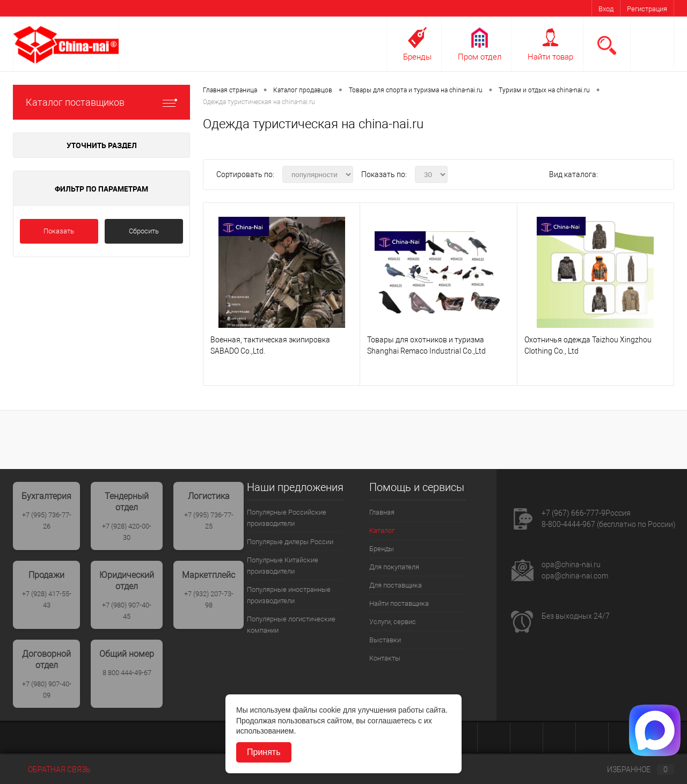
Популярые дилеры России (290, 542)
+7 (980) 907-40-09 (47, 690)
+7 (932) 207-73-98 (209, 599)
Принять (264, 752)
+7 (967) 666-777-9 (573, 513)
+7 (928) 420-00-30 (127, 532)
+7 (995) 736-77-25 (209, 521)
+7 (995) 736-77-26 (47, 521)
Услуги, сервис (393, 622)
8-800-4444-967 (568, 524)
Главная (382, 512)
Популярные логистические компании (291, 625)
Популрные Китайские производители (283, 566)
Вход (606, 9)
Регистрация (647, 9)
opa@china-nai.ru (571, 565)
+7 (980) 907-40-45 (127, 611)
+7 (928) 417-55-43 (47, 599)
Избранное (632, 770)
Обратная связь (52, 770)
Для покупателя (394, 567)
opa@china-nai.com (575, 576)
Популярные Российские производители (287, 518)
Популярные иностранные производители (289, 595)
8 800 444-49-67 (127, 673)
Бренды (417, 57)
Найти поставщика (399, 603)
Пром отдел (480, 57)
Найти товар (550, 57)
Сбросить (144, 231)
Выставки (385, 640)
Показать (59, 231)
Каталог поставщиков (101, 102)
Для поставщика (396, 585)
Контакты (385, 658)
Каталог (382, 530)
